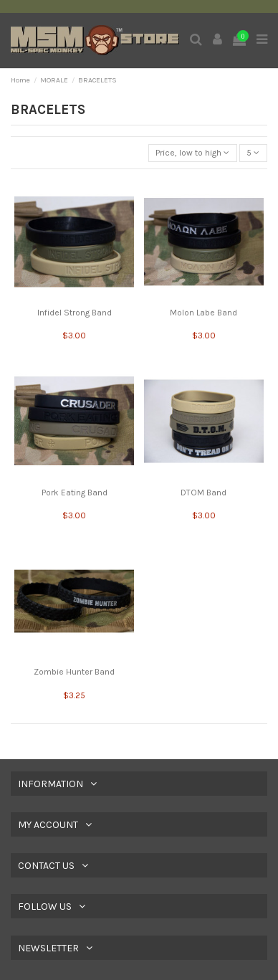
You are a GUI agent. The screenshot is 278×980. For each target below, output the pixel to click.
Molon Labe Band (203, 313)
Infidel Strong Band (75, 313)
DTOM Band (203, 493)
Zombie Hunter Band (74, 672)
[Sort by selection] (193, 153)
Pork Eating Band (75, 493)
